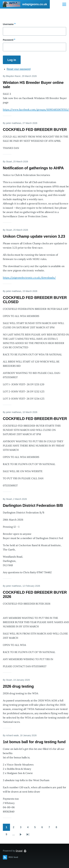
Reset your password (19, 69)
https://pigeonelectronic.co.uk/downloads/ (29, 278)
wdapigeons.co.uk (35, 4)
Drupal (19, 851)
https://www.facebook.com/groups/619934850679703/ (36, 109)
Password (8, 40)
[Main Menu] (64, 4)
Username (8, 24)
